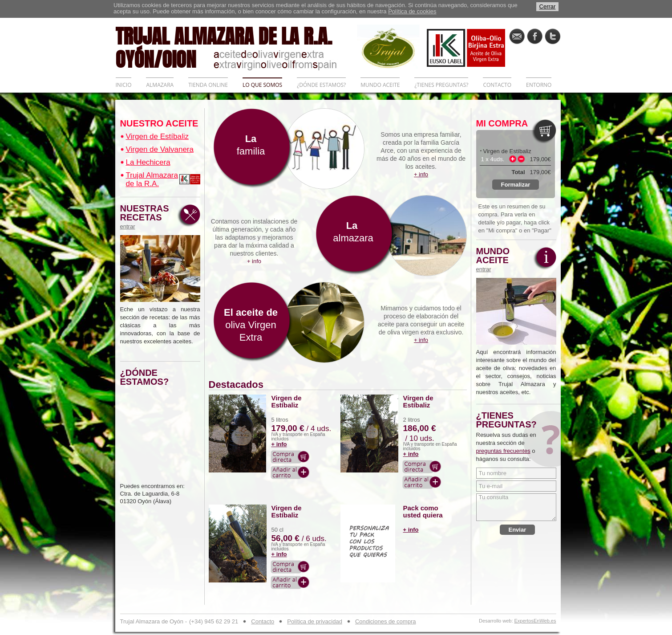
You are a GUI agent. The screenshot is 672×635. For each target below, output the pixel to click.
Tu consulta (516, 507)
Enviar (518, 530)
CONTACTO (497, 85)
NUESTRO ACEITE (159, 123)
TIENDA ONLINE (208, 85)
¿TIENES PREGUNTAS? (441, 85)
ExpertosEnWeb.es (535, 621)
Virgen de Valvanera (160, 149)
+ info (279, 444)
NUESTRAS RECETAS (147, 217)
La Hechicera (148, 162)
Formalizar (516, 185)
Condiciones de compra (386, 621)
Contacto (263, 621)
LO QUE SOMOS (262, 85)
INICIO (124, 85)
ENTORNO (539, 85)
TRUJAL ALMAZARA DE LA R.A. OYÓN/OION (236, 47)
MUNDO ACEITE (380, 85)
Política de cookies (412, 11)
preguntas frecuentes (503, 451)
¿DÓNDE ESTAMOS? (321, 85)
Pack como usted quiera (423, 512)
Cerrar (548, 6)
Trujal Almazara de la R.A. (152, 179)
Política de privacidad (315, 621)
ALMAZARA (160, 85)
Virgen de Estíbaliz (157, 136)
